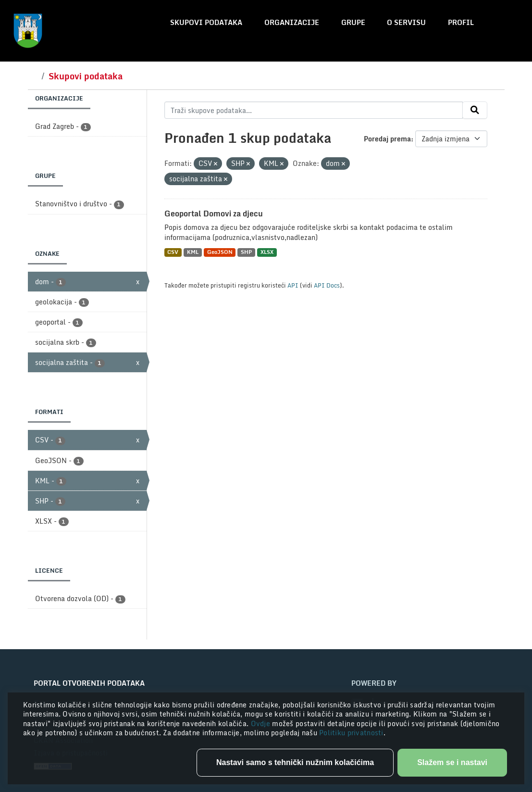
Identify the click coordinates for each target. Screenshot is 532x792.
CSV (173, 252)
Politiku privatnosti (351, 733)
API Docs (327, 285)
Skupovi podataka (206, 22)
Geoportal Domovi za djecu (214, 214)
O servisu (406, 22)
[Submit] (475, 110)
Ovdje (262, 723)
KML (193, 252)
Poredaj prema (387, 139)
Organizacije (292, 22)
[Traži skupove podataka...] (314, 110)
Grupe (353, 22)
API (293, 285)
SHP (246, 252)
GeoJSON (220, 252)
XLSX (267, 252)
